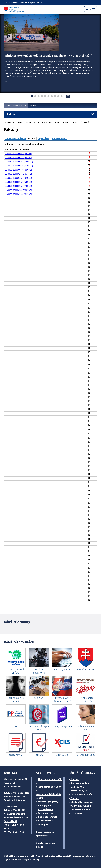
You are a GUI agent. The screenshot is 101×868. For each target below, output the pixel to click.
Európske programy (48, 802)
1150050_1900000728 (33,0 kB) (18, 170)
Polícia (33, 106)
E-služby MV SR (78, 787)
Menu (91, 9)
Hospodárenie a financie (68, 122)
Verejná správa (46, 813)
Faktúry (87, 122)
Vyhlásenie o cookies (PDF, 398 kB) (22, 860)
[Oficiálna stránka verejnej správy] (32, 2)
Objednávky (43, 138)
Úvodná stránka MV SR (16, 106)
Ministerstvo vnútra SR (50, 779)
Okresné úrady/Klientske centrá (49, 796)
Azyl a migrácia (46, 809)
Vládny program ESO (81, 806)
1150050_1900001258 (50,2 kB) (18, 182)
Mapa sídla (64, 856)
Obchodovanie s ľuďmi (82, 794)
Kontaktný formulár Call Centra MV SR (16, 819)
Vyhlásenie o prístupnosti (83, 856)
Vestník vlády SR (79, 791)
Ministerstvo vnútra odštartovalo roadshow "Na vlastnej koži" (48, 56)
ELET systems (50, 856)
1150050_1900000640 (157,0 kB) (19, 166)
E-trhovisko (76, 813)
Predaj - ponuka (59, 138)
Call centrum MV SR (80, 810)
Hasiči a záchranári (48, 817)
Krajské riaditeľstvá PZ (26, 122)
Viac (7, 82)
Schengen (43, 824)
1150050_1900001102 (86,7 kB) (18, 174)
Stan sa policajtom (80, 783)
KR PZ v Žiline (46, 122)
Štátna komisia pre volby (49, 787)
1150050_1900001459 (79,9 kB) (18, 186)
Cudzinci (75, 798)
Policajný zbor (45, 805)
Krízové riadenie (46, 821)
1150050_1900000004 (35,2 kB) (18, 153)
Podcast (75, 779)
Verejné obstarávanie (16, 138)
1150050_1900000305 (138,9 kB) (19, 162)
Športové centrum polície (46, 845)
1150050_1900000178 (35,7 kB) (18, 158)
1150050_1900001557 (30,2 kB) (18, 190)
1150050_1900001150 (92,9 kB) (18, 178)
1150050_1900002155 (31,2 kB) (18, 194)
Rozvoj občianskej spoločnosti (45, 834)
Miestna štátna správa (82, 802)
